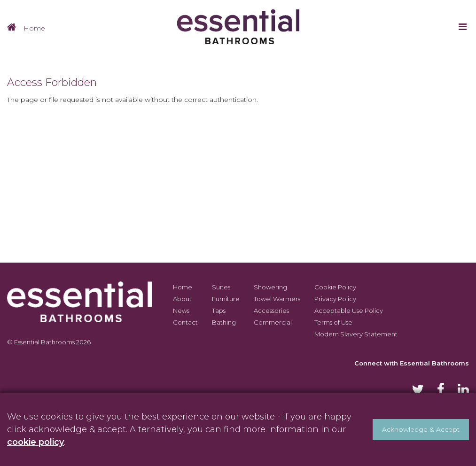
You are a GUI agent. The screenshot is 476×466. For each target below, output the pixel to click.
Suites (221, 287)
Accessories (271, 311)
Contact (185, 322)
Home (34, 28)
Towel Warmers (277, 299)
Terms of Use (333, 322)
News (181, 311)
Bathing (224, 322)
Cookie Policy (335, 287)
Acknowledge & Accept (421, 429)
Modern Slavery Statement (356, 334)
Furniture (226, 299)
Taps (219, 311)
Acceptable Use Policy (349, 311)
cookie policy (35, 442)
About (182, 299)
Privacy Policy (335, 299)
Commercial (273, 322)
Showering (270, 287)
